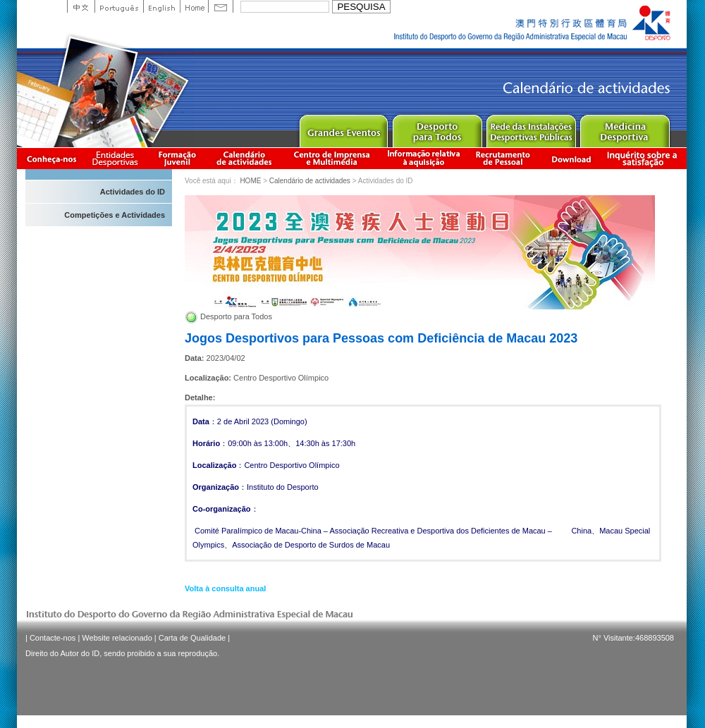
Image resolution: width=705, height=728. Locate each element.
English (161, 6)
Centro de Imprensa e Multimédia (332, 158)
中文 (81, 6)
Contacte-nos (53, 638)
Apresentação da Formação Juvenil (177, 158)
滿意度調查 (644, 158)
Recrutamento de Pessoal (503, 158)
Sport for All (437, 128)
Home (194, 6)
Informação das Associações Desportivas (117, 158)
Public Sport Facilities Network (531, 128)
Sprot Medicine (624, 128)
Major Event (343, 128)
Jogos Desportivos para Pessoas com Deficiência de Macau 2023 (381, 338)
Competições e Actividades (115, 215)
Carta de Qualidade (192, 638)
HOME (250, 181)
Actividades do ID (133, 192)
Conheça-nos (51, 158)
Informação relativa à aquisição (424, 158)
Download (571, 158)
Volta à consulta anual (225, 588)
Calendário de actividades (245, 158)
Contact (221, 6)
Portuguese (119, 6)
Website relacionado (117, 638)
